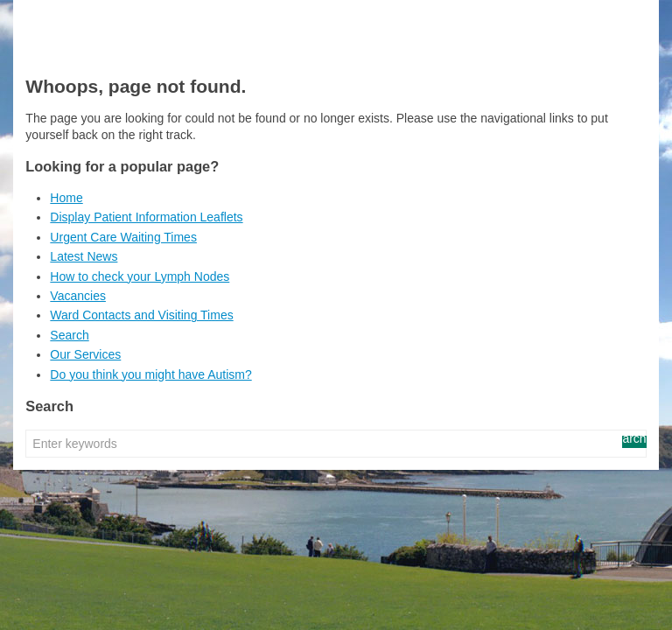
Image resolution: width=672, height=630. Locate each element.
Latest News (84, 256)
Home (66, 198)
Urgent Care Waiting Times (123, 237)
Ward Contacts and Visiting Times (141, 315)
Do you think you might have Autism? (150, 374)
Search (69, 335)
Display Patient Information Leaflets (146, 217)
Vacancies (78, 296)
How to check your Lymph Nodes (140, 276)
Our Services (85, 354)
